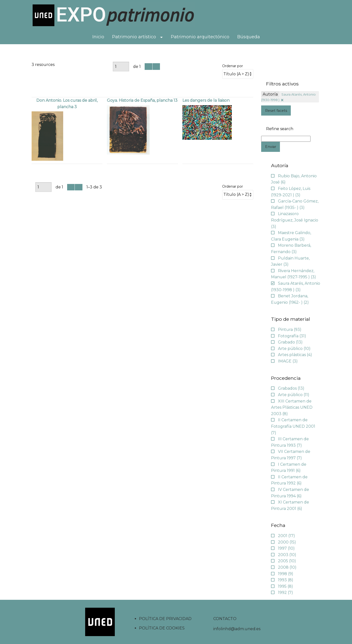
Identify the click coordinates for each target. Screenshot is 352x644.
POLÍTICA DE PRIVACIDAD (165, 619)
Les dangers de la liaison (206, 100)
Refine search (280, 129)
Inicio (98, 37)
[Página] (121, 67)
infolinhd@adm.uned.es (237, 629)
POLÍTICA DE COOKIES (162, 628)
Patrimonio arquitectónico (200, 37)
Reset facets (276, 111)
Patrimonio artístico (134, 37)
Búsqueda (249, 37)
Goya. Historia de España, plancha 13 (142, 100)
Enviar (271, 147)
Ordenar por (233, 66)
